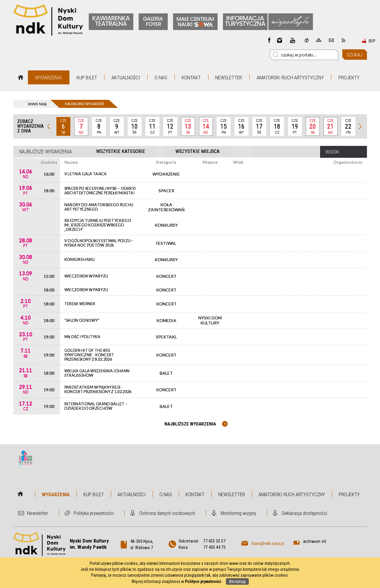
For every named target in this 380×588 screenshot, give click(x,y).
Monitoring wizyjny (238, 513)
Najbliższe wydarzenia (46, 152)
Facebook (269, 40)
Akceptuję (237, 581)
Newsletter (229, 78)
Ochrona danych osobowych (167, 513)
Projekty (349, 78)
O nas (161, 78)
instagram (280, 40)
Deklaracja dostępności (304, 513)
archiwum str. (315, 541)
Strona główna (21, 77)
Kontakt (191, 78)
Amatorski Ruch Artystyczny (290, 78)
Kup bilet (87, 78)
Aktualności (126, 78)
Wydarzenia (48, 78)
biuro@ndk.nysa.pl (268, 543)
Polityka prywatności (94, 513)
